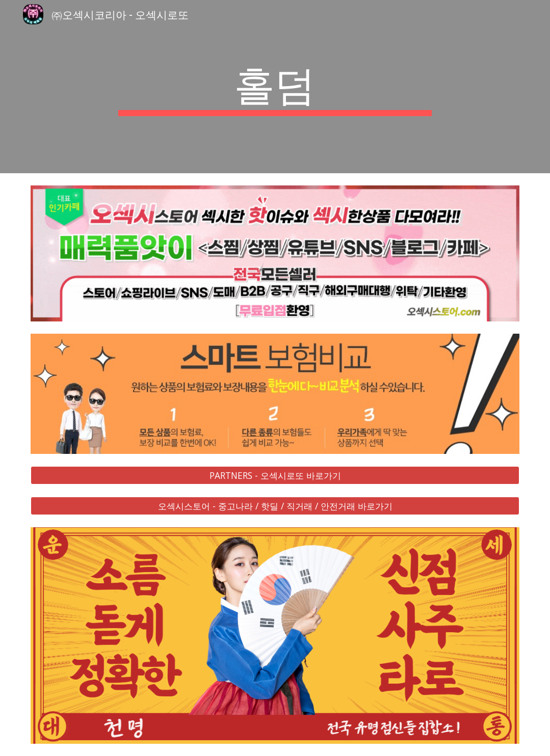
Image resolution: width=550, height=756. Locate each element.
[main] (275, 87)
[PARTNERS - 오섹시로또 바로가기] (275, 476)
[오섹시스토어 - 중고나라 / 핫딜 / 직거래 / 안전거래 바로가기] (275, 506)
